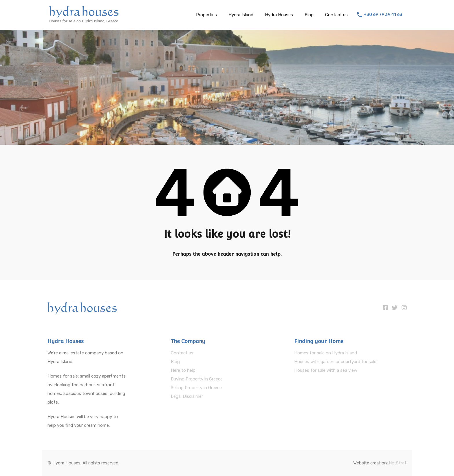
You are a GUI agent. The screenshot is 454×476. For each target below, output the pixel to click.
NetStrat (398, 463)
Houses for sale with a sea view (326, 370)
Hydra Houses (279, 15)
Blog (309, 15)
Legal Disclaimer (187, 396)
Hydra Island (241, 15)
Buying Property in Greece (197, 379)
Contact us (336, 15)
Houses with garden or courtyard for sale (335, 362)
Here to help (183, 370)
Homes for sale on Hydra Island (326, 353)
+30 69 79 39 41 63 (383, 15)
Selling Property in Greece (196, 388)
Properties (206, 15)
